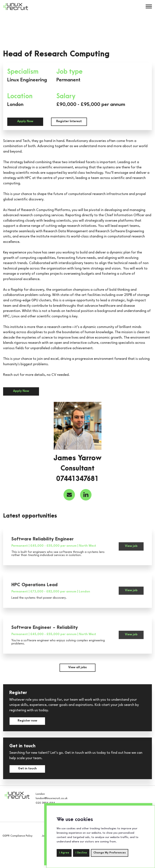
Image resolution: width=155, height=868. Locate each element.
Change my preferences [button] (110, 853)
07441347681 (77, 479)
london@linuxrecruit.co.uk (52, 798)
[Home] (16, 7)
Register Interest (69, 121)
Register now (27, 721)
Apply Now (25, 121)
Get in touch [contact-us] (27, 769)
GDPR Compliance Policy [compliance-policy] (17, 836)
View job (131, 551)
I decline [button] (81, 853)
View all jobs (77, 667)
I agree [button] (64, 853)
